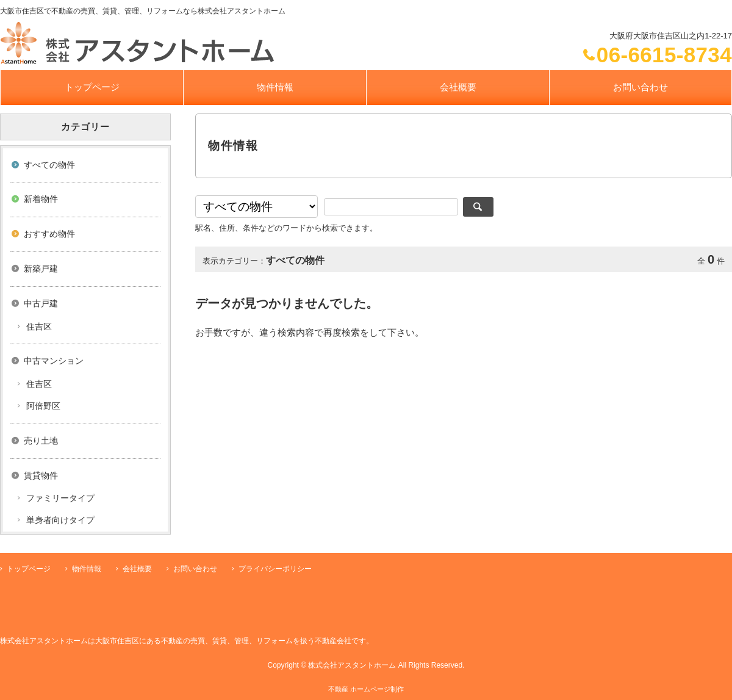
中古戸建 (41, 303)
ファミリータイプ (60, 498)
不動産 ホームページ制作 (366, 689)
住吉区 (39, 327)
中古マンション (54, 361)
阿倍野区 (43, 406)
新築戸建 (41, 269)
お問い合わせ (640, 87)
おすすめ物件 (49, 234)
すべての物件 (49, 165)
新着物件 (41, 199)
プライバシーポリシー (275, 569)
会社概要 (458, 87)
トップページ (92, 87)
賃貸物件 (41, 475)
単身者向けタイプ (60, 520)
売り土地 (41, 441)
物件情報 (275, 87)
